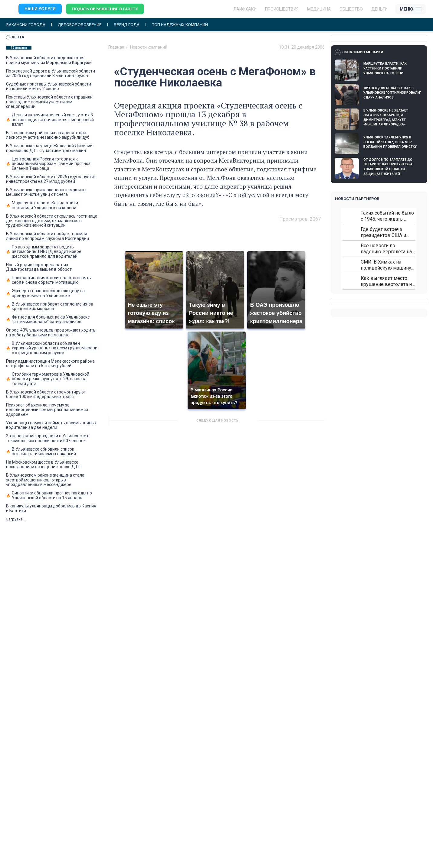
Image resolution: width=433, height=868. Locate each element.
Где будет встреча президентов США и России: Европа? (383, 233)
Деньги (379, 9)
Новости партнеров (357, 199)
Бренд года (131, 25)
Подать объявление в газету (106, 9)
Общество (351, 9)
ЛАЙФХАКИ (245, 9)
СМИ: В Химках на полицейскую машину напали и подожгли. (386, 265)
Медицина (319, 9)
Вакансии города (27, 25)
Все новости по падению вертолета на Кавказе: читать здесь (386, 249)
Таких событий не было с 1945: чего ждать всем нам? (387, 216)
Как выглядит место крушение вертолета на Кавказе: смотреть (387, 282)
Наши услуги (40, 9)
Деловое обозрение (82, 25)
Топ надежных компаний (186, 25)
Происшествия (282, 9)
